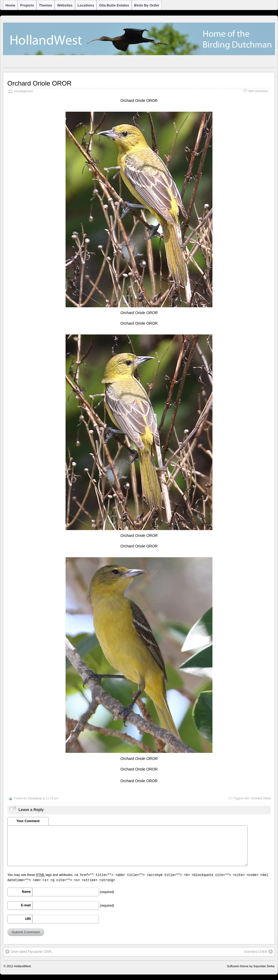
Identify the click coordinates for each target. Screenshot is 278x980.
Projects (27, 5)
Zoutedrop (35, 798)
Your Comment (28, 821)
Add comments (258, 91)
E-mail (26, 905)
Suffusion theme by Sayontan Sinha (251, 966)
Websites (65, 5)
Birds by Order (147, 5)
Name (26, 892)
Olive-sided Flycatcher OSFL (29, 951)
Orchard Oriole (261, 798)
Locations (86, 5)
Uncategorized (23, 91)
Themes (46, 5)
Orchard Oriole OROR (39, 83)
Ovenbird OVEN (258, 951)
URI (28, 919)
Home (10, 5)
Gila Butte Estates (114, 5)
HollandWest (23, 966)
